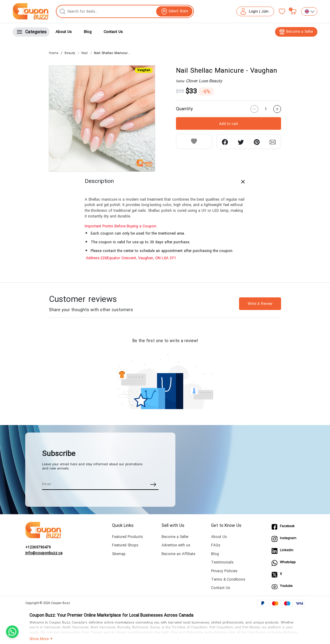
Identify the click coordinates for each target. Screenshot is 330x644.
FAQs (216, 545)
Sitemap (119, 554)
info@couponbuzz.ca (44, 553)
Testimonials (222, 562)
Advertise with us (176, 545)
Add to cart (229, 124)
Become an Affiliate (178, 554)
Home (54, 53)
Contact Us (113, 32)
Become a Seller (175, 537)
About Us (64, 32)
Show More (39, 639)
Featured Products (127, 537)
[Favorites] (282, 11)
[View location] (174, 11)
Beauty (70, 53)
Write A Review (260, 304)
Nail (85, 53)
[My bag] (293, 11)
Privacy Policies (224, 571)
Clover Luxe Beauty (204, 81)
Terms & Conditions (228, 580)
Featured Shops (125, 545)
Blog (88, 32)
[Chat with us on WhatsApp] (12, 632)
